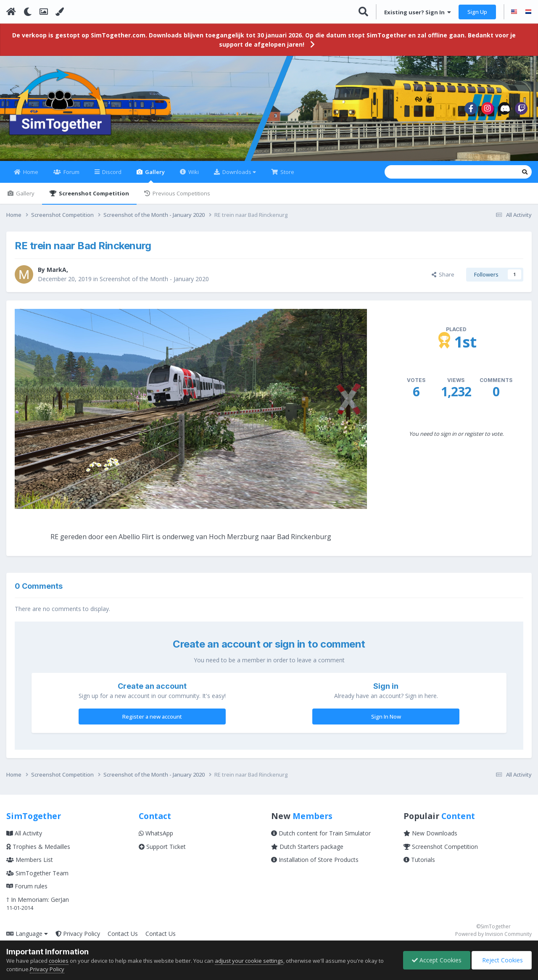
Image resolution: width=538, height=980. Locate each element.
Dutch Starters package (307, 847)
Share (443, 274)
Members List (30, 860)
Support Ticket (162, 847)
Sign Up (477, 12)
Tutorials (419, 860)
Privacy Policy (78, 934)
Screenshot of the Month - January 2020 (154, 279)
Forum (71, 172)
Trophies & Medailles (38, 847)
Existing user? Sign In (418, 12)
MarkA (57, 270)
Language (27, 934)
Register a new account (152, 717)
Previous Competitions (181, 193)
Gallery (154, 175)
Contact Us (123, 934)
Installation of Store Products (315, 860)
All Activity (24, 833)
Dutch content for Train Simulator (321, 833)
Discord (111, 172)
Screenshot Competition (93, 193)
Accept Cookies (437, 960)
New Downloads (430, 833)
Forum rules (27, 886)
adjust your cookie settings (249, 961)
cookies (59, 961)
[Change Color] (60, 12)
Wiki (193, 172)
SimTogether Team (37, 873)
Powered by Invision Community (493, 934)
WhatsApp (156, 833)
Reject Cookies (502, 960)
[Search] (391, 172)
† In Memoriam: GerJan (38, 900)
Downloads (239, 172)
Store (287, 172)
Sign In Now (386, 717)
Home (30, 172)
